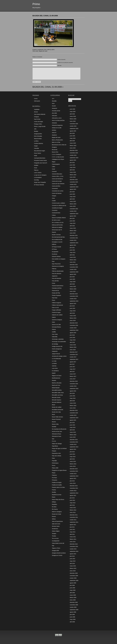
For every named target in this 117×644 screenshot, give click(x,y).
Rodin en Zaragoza (57, 512)
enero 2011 (73, 542)
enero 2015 (73, 437)
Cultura (54, 215)
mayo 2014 (73, 457)
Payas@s (54, 461)
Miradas (36, 131)
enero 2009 (73, 600)
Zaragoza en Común (57, 555)
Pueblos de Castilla (57, 485)
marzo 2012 (73, 508)
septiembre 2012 (74, 493)
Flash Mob (55, 298)
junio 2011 (72, 529)
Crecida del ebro (56, 213)
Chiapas (54, 196)
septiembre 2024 (74, 158)
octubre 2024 (73, 155)
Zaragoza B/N (55, 551)
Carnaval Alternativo (57, 174)
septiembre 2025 (74, 129)
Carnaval (54, 171)
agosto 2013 (73, 478)
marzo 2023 (73, 201)
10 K (53, 99)
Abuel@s (54, 101)
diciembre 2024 (74, 150)
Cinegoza (36, 117)
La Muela (54, 363)
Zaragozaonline (38, 134)
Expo (53, 261)
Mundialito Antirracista (57, 410)
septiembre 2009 (74, 580)
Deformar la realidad (57, 227)
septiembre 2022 (74, 214)
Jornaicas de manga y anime (59, 356)
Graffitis (54, 332)
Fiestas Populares (56, 295)
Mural (53, 414)
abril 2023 (72, 199)
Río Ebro (54, 507)
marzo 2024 (73, 172)
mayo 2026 (73, 112)
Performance (55, 463)
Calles (54, 167)
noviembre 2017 (74, 355)
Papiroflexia (55, 446)
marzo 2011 (73, 537)
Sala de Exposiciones (57, 521)
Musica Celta (55, 424)
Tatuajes (54, 534)
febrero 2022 (73, 231)
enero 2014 (73, 466)
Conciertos (55, 210)
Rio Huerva (55, 509)
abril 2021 (72, 255)
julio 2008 (72, 615)
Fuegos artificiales (57, 310)
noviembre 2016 (74, 384)
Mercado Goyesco (57, 400)
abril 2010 (72, 563)
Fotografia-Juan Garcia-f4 (41, 163)
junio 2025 (72, 136)
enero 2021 (73, 262)
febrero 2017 (73, 376)
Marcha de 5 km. (56, 385)
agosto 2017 (73, 362)
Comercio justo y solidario (58, 203)
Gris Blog (36, 180)
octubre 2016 (73, 386)
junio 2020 (72, 279)
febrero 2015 (73, 435)
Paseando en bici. (56, 453)
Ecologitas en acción (57, 242)
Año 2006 (54, 113)
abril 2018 (72, 342)
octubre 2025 (73, 126)
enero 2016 (73, 408)
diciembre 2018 (74, 323)
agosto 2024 (73, 160)
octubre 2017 (73, 357)
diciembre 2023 (74, 180)
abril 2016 (72, 401)
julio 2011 (72, 527)
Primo (36, 4)
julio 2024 (72, 163)
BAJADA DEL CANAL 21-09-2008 (45, 16)
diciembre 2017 (74, 352)
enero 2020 (73, 291)
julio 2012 (72, 498)
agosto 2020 (73, 274)
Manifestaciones (56, 378)
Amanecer (55, 108)
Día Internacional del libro (58, 237)
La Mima (36, 141)
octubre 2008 (73, 607)
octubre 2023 (73, 184)
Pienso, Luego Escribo (40, 126)
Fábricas (54, 269)
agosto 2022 (73, 216)
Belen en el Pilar (56, 142)
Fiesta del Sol (55, 291)
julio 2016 (72, 393)
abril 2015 (72, 430)
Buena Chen (55, 152)
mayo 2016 (73, 398)
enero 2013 (73, 483)
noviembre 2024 (74, 153)
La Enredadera (38, 177)
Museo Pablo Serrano (57, 417)
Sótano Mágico (56, 531)
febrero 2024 (73, 175)
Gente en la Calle (56, 325)
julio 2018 (72, 335)
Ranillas (54, 492)
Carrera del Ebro (56, 186)
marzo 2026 (73, 116)
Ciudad (54, 201)
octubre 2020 (73, 269)
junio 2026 (72, 109)
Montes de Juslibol (57, 407)
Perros (54, 465)
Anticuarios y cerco (57, 118)
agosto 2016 (73, 391)
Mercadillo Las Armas (57, 395)
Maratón (54, 380)
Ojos (53, 439)
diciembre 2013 (74, 469)
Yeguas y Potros (56, 548)
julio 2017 (72, 364)
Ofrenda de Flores (57, 434)
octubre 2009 (73, 578)
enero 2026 (73, 121)
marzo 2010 (73, 566)
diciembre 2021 (74, 235)
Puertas (54, 490)
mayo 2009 (73, 590)
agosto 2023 (73, 189)
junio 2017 (72, 367)
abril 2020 (72, 284)
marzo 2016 (73, 403)
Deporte (54, 232)
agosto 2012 (73, 495)
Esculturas (55, 254)
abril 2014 (72, 459)
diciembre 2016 (74, 381)
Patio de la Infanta (57, 456)
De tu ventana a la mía (58, 222)
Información (37, 101)
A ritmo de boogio (38, 122)
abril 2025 (72, 141)
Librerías (54, 366)
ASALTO (54, 133)
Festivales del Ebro (57, 288)
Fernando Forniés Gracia (40, 160)
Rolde (36, 156)
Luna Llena (55, 368)
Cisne (53, 198)
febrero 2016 (73, 406)
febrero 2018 (73, 347)
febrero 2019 (73, 318)
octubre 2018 (73, 328)
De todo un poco (56, 220)
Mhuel (53, 405)
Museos (54, 422)
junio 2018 (72, 338)
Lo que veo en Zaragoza (40, 175)
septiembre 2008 (74, 610)
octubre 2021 (73, 240)
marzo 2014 (73, 461)
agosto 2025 (73, 131)
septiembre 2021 (74, 243)
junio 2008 (72, 617)
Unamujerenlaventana (40, 158)
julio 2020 (72, 277)
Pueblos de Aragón (57, 482)
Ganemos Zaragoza (57, 320)
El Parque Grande (56, 247)
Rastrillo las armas (57, 495)
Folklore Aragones (57, 303)
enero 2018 (73, 350)
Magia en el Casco (57, 376)
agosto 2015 (73, 420)
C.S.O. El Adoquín (57, 154)
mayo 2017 (73, 369)
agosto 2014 (73, 449)
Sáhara (54, 519)
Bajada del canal (43, 51)
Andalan (36, 165)
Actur (53, 103)
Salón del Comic (56, 524)
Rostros (54, 517)
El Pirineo (54, 249)
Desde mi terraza (56, 235)
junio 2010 (72, 559)
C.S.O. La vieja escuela (58, 157)
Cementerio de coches (58, 191)
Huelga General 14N (57, 346)
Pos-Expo (54, 478)
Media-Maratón (56, 388)
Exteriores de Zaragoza (58, 266)
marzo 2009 (73, 595)
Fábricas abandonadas (58, 271)
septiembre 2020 (74, 272)
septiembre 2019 (74, 301)
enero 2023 (73, 206)
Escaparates (55, 252)
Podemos (54, 475)
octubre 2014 (73, 444)
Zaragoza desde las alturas (59, 553)
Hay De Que (37, 119)
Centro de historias (57, 193)
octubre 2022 (73, 211)
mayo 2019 (73, 311)
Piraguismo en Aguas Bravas (59, 470)
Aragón (36, 146)
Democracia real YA (57, 230)
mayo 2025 (73, 138)
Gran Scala (55, 334)
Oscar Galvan (38, 153)
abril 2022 (72, 226)
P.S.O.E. (54, 441)
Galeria (54, 317)
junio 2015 (72, 425)
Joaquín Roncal (56, 354)
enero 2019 (73, 321)
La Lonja (54, 361)
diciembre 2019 (74, 294)
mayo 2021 (73, 252)
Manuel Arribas (38, 139)
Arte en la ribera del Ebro (58, 120)
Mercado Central (56, 397)
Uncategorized (56, 541)
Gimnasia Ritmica (56, 327)
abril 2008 (72, 622)
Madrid (54, 373)
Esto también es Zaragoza (59, 259)
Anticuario (54, 116)
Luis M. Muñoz (38, 173)
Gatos (53, 322)
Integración (55, 351)
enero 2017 (73, 379)
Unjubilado (37, 109)
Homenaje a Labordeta (58, 339)
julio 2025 (72, 133)
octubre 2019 (73, 299)
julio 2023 (72, 192)
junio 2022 (72, 221)
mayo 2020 (73, 282)
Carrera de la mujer (57, 181)
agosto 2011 (73, 525)
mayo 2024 (73, 167)
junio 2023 (72, 194)
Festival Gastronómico (58, 286)
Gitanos (54, 329)
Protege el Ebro (38, 124)
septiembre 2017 (74, 359)
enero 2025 (73, 148)
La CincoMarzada (56, 359)
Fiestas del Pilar (56, 293)
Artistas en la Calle (57, 128)
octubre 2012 (73, 491)
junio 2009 (72, 588)
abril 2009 (72, 593)
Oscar (36, 168)
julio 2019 (72, 306)
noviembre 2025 (74, 124)
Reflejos (54, 502)
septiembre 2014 (74, 447)
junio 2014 (72, 454)
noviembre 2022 (74, 209)
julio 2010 (72, 556)
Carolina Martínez (39, 143)
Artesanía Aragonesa (57, 125)
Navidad (54, 427)
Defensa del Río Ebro (57, 225)
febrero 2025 (73, 146)
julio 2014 (72, 452)
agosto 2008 (73, 612)
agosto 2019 (73, 303)
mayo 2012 (73, 503)
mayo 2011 (73, 532)
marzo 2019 (73, 316)
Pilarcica (36, 170)
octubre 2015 (73, 415)
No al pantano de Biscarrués (59, 429)
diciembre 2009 (74, 573)
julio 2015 (72, 423)
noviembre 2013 (74, 471)
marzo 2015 (73, 432)
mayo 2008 (73, 619)
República (54, 504)
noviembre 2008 (74, 605)
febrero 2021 (73, 260)
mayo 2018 (73, 340)
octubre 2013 (73, 474)
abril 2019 (72, 313)
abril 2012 (72, 505)
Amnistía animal (56, 111)
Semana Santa (56, 526)
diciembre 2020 (74, 265)
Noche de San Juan (57, 431)
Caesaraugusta (56, 164)
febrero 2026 (73, 119)
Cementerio (55, 188)
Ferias (54, 283)
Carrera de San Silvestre (58, 184)
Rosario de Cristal (56, 514)
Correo (36, 99)
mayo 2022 (73, 223)
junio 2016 (72, 396)
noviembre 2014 (74, 442)
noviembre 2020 (74, 267)
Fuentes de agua (56, 312)
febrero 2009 (73, 598)
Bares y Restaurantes (57, 140)
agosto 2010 (73, 554)
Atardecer (54, 135)
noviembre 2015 (74, 413)
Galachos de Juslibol (57, 315)
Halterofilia (55, 337)
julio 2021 (72, 248)
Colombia (36, 148)
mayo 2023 (73, 197)
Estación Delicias (56, 257)
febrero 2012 (73, 510)
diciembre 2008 (74, 602)
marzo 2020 (73, 286)
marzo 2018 (73, 345)
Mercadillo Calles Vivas (58, 393)
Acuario (54, 106)
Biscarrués (55, 150)
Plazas (54, 473)
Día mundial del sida (57, 240)
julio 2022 (72, 218)
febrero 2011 (73, 539)
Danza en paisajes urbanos (59, 218)
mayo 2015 (73, 427)
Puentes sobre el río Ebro (58, 487)
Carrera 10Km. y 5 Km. (58, 176)
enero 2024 (73, 177)
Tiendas (54, 536)
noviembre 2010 (74, 546)
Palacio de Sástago (57, 444)
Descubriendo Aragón (40, 151)
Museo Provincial (56, 419)
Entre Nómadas (38, 136)
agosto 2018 (73, 333)
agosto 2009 (73, 583)
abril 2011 (72, 534)
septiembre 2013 (74, 476)
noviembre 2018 (74, 325)
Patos (53, 458)
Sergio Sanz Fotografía (40, 182)
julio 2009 (72, 585)
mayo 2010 (73, 561)
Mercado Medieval (57, 402)
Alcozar (36, 112)
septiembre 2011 (74, 522)
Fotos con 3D (55, 308)
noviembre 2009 (74, 576)
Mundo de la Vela (56, 412)
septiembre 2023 (74, 187)
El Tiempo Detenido (39, 185)
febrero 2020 (73, 289)
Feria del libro (55, 281)
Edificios (54, 244)
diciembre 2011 (74, 515)
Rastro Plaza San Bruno (58, 500)
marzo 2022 (73, 228)
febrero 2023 (73, 204)
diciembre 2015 (74, 410)
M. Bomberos (55, 371)
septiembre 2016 (74, 389)
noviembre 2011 (74, 517)
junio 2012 (72, 500)
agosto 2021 (73, 245)
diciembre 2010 (74, 544)
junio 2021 (72, 250)
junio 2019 (72, 308)
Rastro (54, 497)
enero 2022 (73, 233)
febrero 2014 (73, 464)
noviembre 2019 (74, 296)
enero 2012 (73, 512)
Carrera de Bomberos (57, 179)
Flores (54, 300)
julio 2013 (72, 481)
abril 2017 (72, 372)
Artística (54, 130)
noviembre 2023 (74, 182)
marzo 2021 (73, 257)
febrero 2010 (73, 568)
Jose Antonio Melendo (40, 114)
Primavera (55, 480)
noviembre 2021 (74, 238)
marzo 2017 (73, 374)
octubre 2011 (73, 520)
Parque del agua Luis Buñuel (59, 448)
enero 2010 (73, 571)
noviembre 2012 (74, 488)
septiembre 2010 (74, 551)
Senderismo (55, 529)
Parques (54, 451)
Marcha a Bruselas (57, 383)
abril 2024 (72, 170)
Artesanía (54, 123)
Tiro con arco (55, 538)
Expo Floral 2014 (56, 264)
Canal (53, 169)
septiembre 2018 (74, 330)
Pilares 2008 (55, 468)
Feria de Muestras (57, 278)
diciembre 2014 (74, 440)
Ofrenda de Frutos (57, 436)
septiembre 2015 (74, 418)
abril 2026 (72, 114)
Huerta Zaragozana (57, 349)
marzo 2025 (73, 143)
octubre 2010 (73, 549)
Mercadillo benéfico (57, 390)
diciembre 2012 (74, 486)
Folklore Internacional (57, 305)
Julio (35, 129)
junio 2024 (72, 165)
